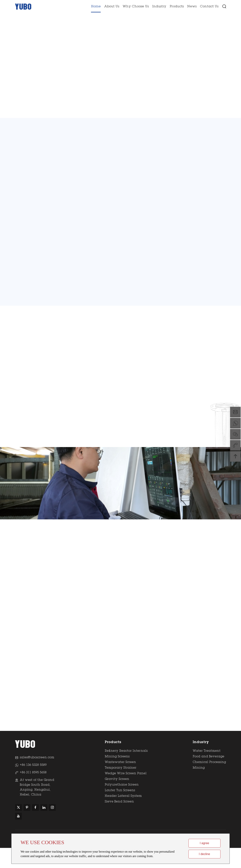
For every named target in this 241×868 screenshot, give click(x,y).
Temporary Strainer (120, 787)
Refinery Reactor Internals (126, 770)
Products (177, 6)
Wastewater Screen (120, 782)
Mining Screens (117, 776)
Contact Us (209, 6)
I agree (204, 843)
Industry (159, 6)
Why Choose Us (136, 6)
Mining (199, 787)
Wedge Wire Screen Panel (126, 793)
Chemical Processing (209, 782)
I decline (204, 854)
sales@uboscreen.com (37, 778)
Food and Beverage (208, 776)
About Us (112, 6)
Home (96, 6)
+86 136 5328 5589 (33, 785)
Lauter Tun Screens (120, 810)
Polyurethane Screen (122, 804)
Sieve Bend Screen (119, 821)
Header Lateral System (123, 815)
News (192, 6)
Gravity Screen (117, 798)
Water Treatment (207, 770)
